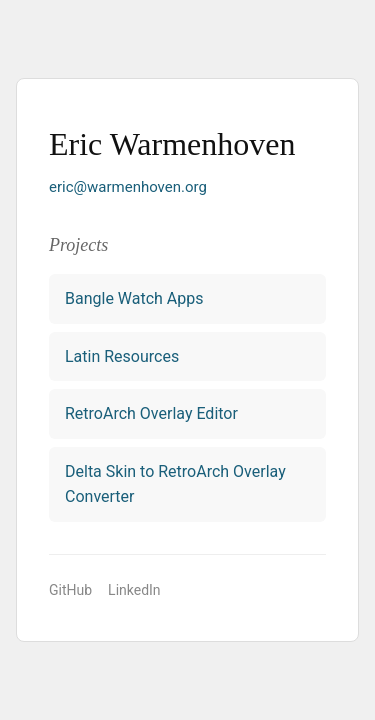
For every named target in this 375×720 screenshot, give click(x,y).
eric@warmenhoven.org (128, 187)
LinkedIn (134, 590)
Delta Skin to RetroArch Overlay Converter (175, 484)
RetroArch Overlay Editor (151, 413)
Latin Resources (122, 356)
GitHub (70, 590)
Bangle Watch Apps (134, 298)
